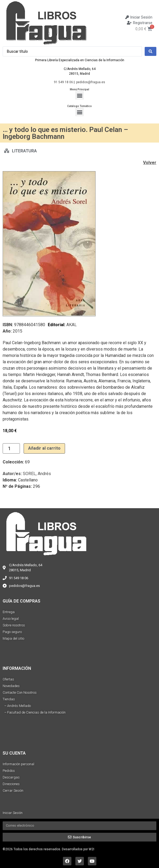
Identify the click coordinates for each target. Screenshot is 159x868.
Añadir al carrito (44, 448)
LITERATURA (24, 151)
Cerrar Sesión (13, 790)
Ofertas (8, 679)
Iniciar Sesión (13, 813)
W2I (91, 849)
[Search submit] (151, 51)
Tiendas (9, 699)
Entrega (9, 612)
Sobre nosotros (14, 625)
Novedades (11, 686)
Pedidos (9, 771)
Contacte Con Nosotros (20, 692)
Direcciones (11, 784)
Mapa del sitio (13, 638)
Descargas (11, 777)
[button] (79, 95)
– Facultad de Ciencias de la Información (34, 712)
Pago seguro (12, 632)
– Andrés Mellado (17, 706)
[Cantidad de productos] (11, 448)
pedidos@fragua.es (91, 82)
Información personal (18, 764)
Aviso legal (11, 619)
